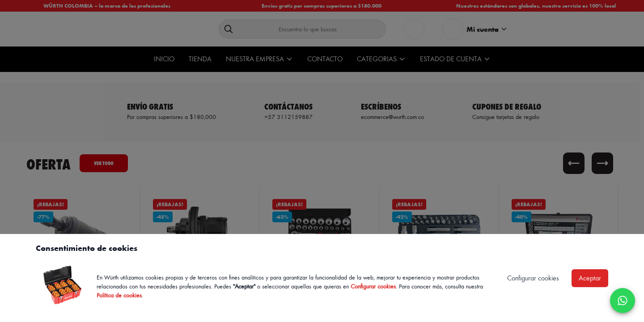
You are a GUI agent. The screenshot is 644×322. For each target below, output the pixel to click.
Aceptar (590, 278)
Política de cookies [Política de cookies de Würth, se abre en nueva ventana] (119, 295)
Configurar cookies (373, 286)
